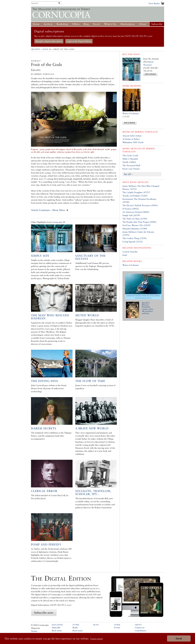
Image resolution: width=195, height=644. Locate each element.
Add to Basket (150, 74)
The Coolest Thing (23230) (135, 238)
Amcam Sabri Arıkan (132, 136)
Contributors (141, 631)
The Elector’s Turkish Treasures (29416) (140, 205)
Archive (48, 24)
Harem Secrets (44, 428)
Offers (76, 24)
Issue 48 (47, 49)
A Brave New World (92, 428)
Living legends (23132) (133, 242)
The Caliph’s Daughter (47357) (136, 192)
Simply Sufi (40, 256)
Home (36, 24)
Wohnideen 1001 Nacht (133, 142)
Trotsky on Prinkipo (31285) (135, 196)
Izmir (125, 255)
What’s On (110, 24)
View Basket (154, 3)
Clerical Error (44, 491)
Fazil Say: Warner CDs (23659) (136, 225)
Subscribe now (44, 612)
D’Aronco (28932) (131, 209)
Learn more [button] (97, 639)
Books (75, 627)
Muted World (87, 315)
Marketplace (128, 24)
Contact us (140, 627)
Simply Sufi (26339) (131, 215)
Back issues (57, 631)
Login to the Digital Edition (79, 41)
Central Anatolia (130, 252)
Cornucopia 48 (58, 222)
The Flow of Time (90, 381)
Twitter (34, 631)
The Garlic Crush (130, 155)
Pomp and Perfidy (46, 544)
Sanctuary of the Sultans (91, 257)
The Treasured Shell (131, 165)
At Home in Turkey (131, 139)
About (143, 24)
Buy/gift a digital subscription (49, 41)
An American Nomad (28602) (136, 212)
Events (117, 627)
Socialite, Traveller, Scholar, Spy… (93, 493)
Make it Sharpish (130, 159)
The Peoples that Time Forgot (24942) (139, 222)
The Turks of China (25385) (135, 219)
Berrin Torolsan (146, 132)
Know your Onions (131, 169)
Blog (86, 24)
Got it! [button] (179, 639)
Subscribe (157, 24)
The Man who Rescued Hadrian (50, 317)
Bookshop (62, 24)
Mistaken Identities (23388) (135, 229)
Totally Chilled (129, 162)
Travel (96, 24)
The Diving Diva (44, 381)
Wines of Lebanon (131, 113)
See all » (128, 174)
